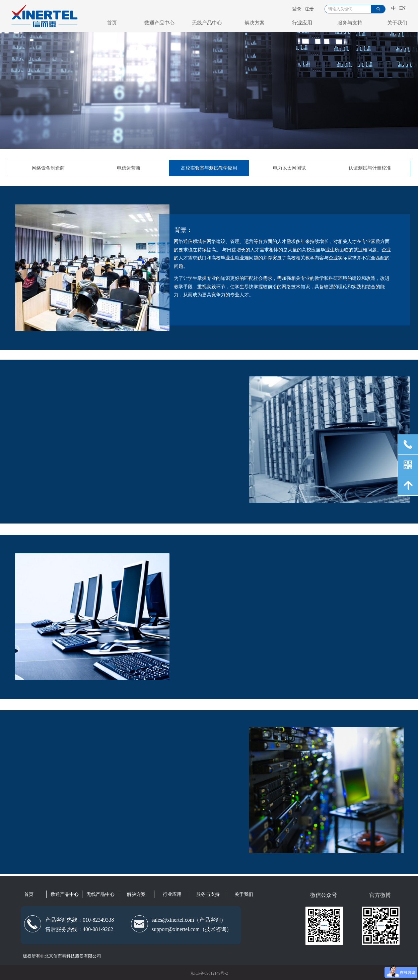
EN (402, 8)
